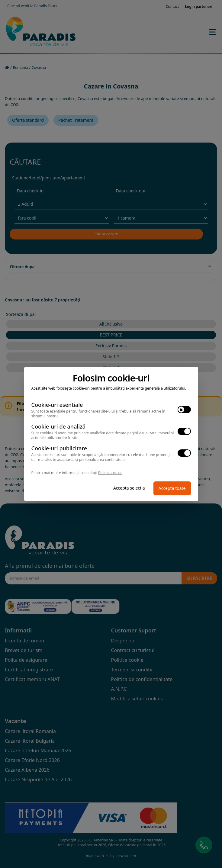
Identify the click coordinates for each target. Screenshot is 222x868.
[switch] (184, 410)
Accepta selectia (129, 488)
